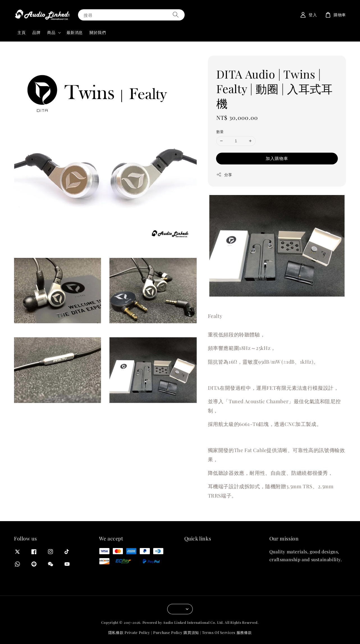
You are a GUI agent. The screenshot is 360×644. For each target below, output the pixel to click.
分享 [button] (224, 175)
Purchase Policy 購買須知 (176, 632)
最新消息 (75, 32)
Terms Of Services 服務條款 (227, 632)
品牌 (36, 32)
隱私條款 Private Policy (129, 632)
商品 (51, 33)
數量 (220, 131)
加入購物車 (277, 158)
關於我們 (98, 32)
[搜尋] (176, 15)
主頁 (21, 32)
